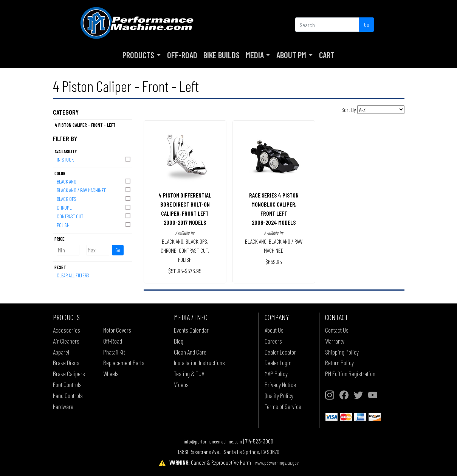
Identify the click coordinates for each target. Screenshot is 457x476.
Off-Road (182, 55)
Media (255, 55)
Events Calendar (191, 330)
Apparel (61, 352)
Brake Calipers (69, 373)
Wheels (111, 373)
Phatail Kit (114, 352)
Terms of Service (283, 406)
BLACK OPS (94, 198)
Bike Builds (222, 55)
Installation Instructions (199, 362)
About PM (291, 55)
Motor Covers (117, 330)
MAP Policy (276, 373)
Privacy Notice (280, 384)
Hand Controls (68, 395)
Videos (181, 384)
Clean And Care (190, 352)
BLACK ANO (94, 181)
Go (367, 24)
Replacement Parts (124, 362)
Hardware (63, 406)
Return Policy (339, 362)
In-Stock (94, 159)
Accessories (67, 330)
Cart (327, 55)
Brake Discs (66, 362)
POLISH (94, 225)
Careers (273, 341)
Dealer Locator (280, 352)
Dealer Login (278, 362)
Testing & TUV (189, 373)
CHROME (94, 207)
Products (138, 55)
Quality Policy (279, 395)
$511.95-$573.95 (185, 271)
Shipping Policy (342, 352)
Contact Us (337, 330)
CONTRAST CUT (94, 216)
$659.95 (274, 262)
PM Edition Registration (350, 373)
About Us (274, 330)
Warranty (335, 341)
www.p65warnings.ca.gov (277, 463)
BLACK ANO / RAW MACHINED (94, 190)
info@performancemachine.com (213, 441)
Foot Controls (67, 384)
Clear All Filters (73, 275)
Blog (179, 341)
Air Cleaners (66, 341)
